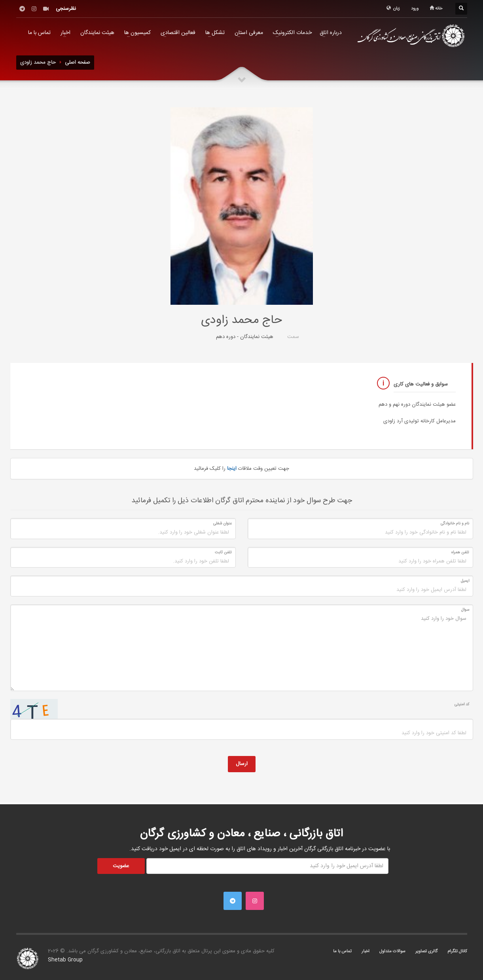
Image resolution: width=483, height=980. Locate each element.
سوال (465, 610)
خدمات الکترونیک (292, 33)
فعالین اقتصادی (178, 33)
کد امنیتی (462, 705)
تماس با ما (39, 33)
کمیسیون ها (137, 33)
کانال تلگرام (457, 952)
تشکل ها (215, 33)
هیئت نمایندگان (97, 33)
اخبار (65, 33)
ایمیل (465, 581)
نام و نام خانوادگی (455, 524)
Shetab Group (65, 960)
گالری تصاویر (426, 952)
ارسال (242, 764)
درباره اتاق (331, 33)
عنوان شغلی (223, 524)
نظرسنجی (66, 9)
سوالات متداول (392, 952)
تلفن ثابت (223, 553)
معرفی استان (249, 33)
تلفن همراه (460, 553)
